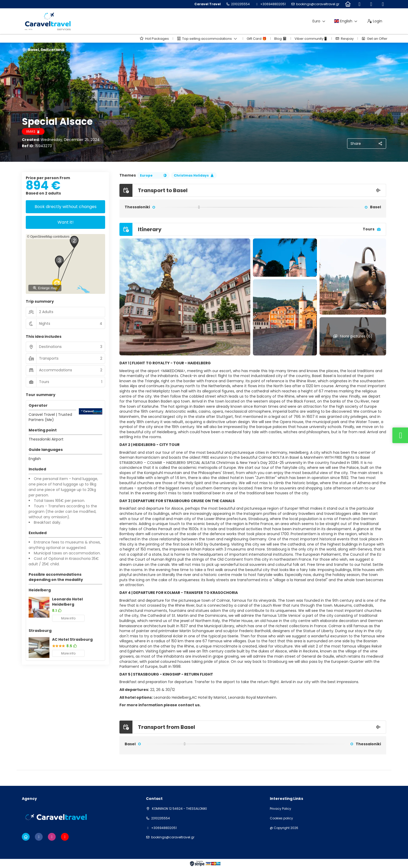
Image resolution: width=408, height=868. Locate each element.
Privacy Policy (280, 809)
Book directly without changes (66, 207)
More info (68, 618)
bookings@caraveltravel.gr (318, 4)
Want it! (66, 222)
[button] (74, 242)
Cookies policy (281, 818)
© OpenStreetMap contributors (48, 237)
